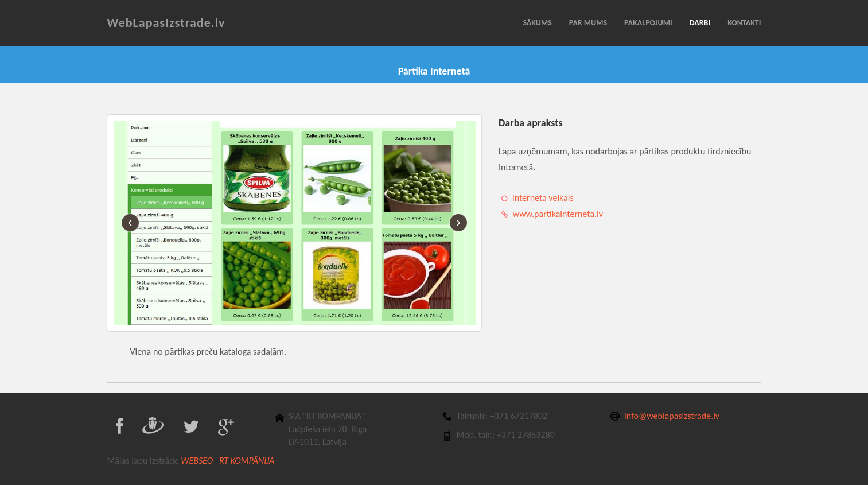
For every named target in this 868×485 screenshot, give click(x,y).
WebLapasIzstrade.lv (166, 23)
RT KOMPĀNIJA (247, 461)
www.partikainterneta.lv (558, 214)
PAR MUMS (588, 23)
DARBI (700, 23)
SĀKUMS (537, 23)
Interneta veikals (543, 198)
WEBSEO (199, 461)
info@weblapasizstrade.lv (672, 416)
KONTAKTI (744, 23)
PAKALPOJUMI (648, 23)
